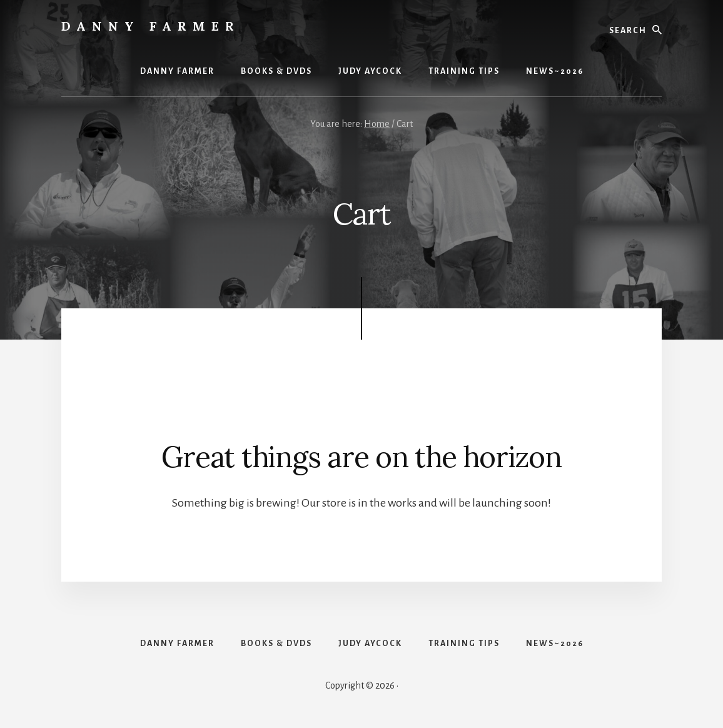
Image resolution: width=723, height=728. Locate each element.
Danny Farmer (151, 26)
